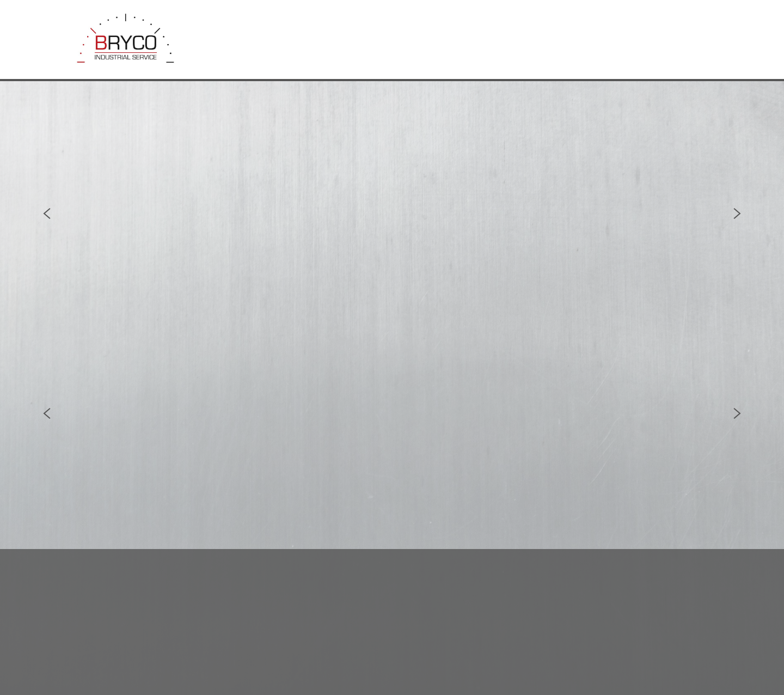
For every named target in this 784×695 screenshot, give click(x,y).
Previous (47, 214)
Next (737, 214)
